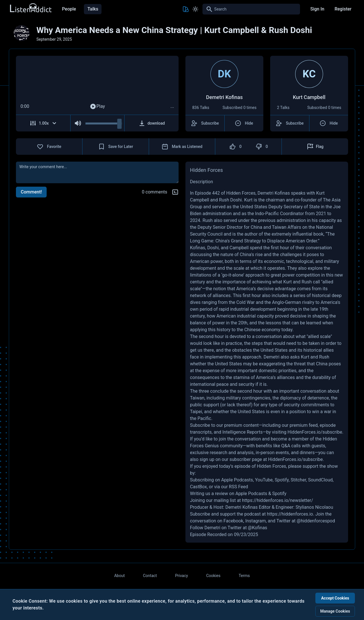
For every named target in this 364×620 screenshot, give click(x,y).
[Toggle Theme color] (186, 9)
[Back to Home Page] (30, 8)
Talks (93, 9)
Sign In (317, 9)
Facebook (233, 521)
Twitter (283, 521)
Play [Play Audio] (97, 106)
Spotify (282, 480)
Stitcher (298, 480)
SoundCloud (320, 480)
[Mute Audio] (78, 123)
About (119, 576)
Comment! (31, 192)
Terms (244, 576)
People (69, 9)
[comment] (97, 172)
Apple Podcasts (237, 480)
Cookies (213, 576)
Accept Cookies (335, 598)
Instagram (255, 521)
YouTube (264, 480)
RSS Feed (239, 487)
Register (343, 9)
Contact (150, 576)
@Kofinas (258, 528)
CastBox (198, 487)
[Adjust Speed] (43, 123)
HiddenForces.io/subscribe (315, 432)
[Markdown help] (175, 192)
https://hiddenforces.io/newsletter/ (278, 500)
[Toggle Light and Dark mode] (195, 9)
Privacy (182, 576)
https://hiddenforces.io (290, 514)
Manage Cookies (335, 611)
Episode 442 (207, 193)
